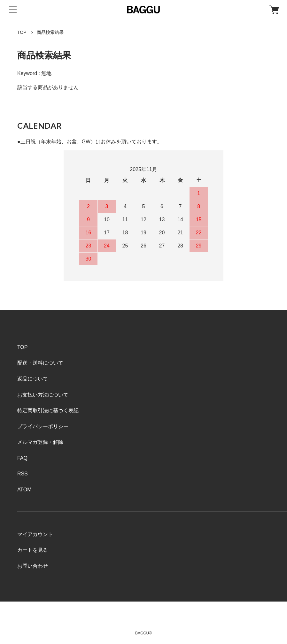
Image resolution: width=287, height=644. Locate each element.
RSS (23, 474)
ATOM (24, 490)
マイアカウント (35, 534)
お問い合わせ (33, 566)
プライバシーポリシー (43, 426)
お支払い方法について (43, 395)
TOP (22, 32)
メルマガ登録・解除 (40, 442)
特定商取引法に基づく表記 (48, 410)
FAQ (22, 458)
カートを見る (33, 550)
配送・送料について (40, 363)
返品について (33, 379)
